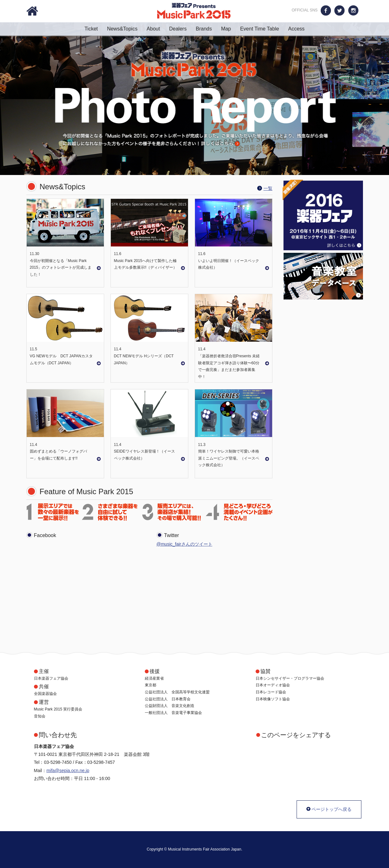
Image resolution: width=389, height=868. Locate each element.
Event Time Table (263, 29)
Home (32, 11)
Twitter (340, 10)
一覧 (268, 188)
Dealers (182, 29)
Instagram (353, 10)
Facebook (326, 10)
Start (381, 164)
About (157, 29)
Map (230, 29)
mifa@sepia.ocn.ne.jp (68, 770)
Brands (208, 29)
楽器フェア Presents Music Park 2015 (194, 11)
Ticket (95, 29)
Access (296, 29)
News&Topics (126, 29)
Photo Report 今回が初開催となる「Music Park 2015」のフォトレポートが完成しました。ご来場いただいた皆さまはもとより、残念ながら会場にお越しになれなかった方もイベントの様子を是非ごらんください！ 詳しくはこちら (194, 99)
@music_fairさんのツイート (184, 544)
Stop (386, 164)
